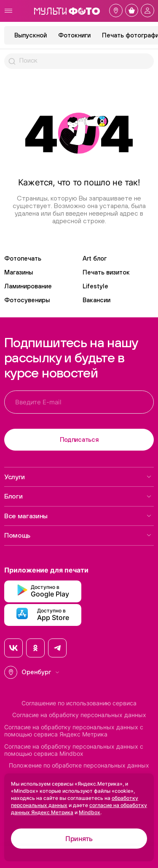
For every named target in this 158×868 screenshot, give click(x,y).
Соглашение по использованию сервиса (79, 703)
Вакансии (96, 300)
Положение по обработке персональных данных (79, 765)
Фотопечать (23, 258)
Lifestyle (95, 286)
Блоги (78, 496)
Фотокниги (74, 35)
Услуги (78, 477)
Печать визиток (106, 272)
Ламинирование (28, 286)
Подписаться (79, 439)
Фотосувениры (27, 300)
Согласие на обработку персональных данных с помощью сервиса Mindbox (74, 750)
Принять (79, 839)
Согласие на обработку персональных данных (79, 715)
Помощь (78, 535)
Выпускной (31, 35)
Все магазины (78, 516)
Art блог (95, 258)
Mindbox (90, 812)
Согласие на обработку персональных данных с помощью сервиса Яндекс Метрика (74, 731)
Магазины (19, 272)
